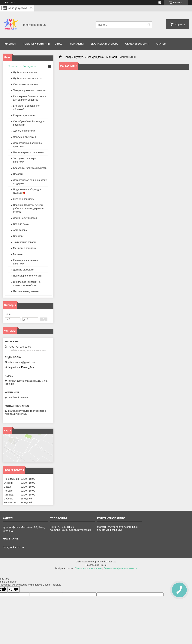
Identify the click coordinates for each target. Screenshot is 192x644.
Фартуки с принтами (24, 137)
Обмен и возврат (137, 44)
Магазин (18, 254)
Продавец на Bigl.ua (96, 565)
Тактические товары (25, 242)
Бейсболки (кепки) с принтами (30, 168)
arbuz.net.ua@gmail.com (22, 362)
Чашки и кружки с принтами (29, 152)
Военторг (18, 236)
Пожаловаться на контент (88, 568)
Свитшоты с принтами (26, 84)
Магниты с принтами (25, 248)
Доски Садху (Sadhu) (25, 218)
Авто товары (20, 230)
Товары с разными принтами (29, 90)
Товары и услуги (35, 44)
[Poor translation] (14, 589)
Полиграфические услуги (27, 276)
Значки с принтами (24, 199)
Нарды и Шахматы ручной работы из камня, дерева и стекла (28, 208)
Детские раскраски (24, 270)
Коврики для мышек (24, 115)
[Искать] (149, 25)
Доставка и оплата (104, 44)
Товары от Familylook (22, 66)
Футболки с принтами (25, 72)
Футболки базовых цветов (28, 78)
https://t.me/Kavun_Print (21, 367)
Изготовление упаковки (26, 291)
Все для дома (95, 57)
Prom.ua (112, 562)
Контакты (77, 44)
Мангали (112, 57)
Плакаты (18, 174)
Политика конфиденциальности (120, 568)
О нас (59, 44)
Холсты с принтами (24, 131)
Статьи (161, 44)
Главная (10, 44)
